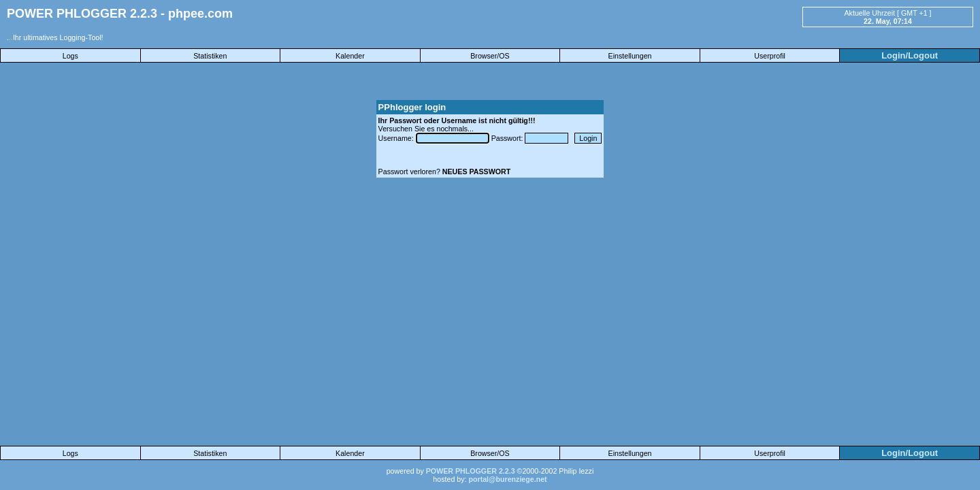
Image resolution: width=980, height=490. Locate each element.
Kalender (350, 56)
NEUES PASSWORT (476, 171)
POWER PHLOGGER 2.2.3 (471, 471)
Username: (397, 138)
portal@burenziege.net (507, 479)
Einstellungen (630, 56)
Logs (70, 56)
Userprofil (770, 56)
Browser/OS (490, 56)
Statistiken (210, 56)
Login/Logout (910, 55)
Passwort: (508, 138)
